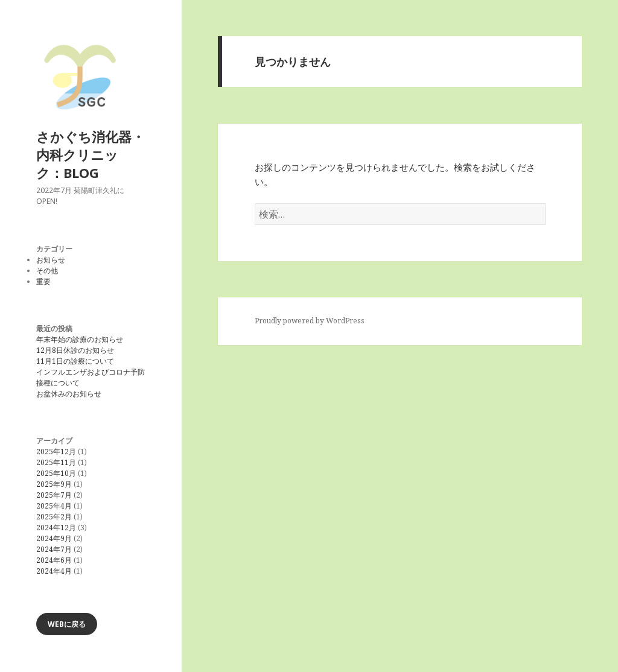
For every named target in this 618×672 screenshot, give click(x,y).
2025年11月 (56, 462)
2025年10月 (56, 473)
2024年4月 (54, 571)
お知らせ (51, 260)
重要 (43, 281)
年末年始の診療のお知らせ (80, 339)
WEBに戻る (67, 624)
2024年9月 (54, 538)
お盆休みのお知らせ (69, 394)
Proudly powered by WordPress (310, 321)
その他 (47, 271)
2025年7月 (54, 495)
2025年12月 (56, 452)
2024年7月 (54, 549)
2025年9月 (54, 484)
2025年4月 (54, 506)
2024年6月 (54, 560)
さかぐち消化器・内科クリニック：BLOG (91, 154)
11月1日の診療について (75, 361)
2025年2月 (54, 517)
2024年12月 (56, 528)
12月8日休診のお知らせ (75, 350)
